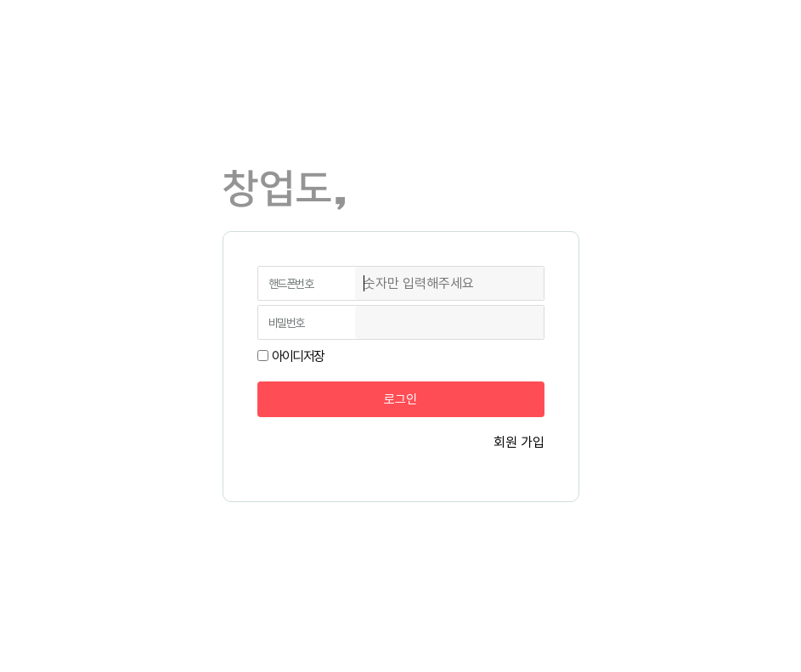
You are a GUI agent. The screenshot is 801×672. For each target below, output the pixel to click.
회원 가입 (519, 442)
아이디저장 (298, 356)
